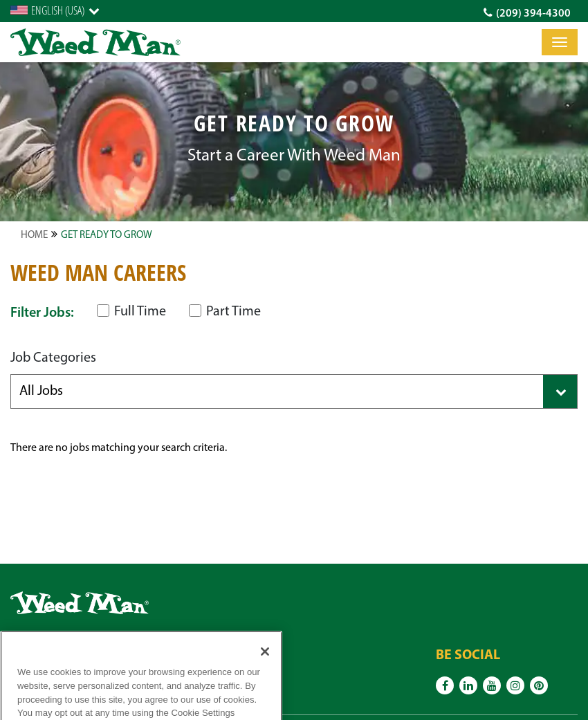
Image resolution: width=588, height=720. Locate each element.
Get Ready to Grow (107, 236)
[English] (55, 10)
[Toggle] (560, 42)
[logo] (95, 42)
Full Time (131, 312)
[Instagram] (515, 685)
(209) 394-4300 (527, 13)
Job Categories (53, 358)
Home (34, 236)
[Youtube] (492, 685)
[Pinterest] (539, 685)
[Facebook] (445, 685)
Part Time (225, 312)
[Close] (265, 665)
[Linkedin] (468, 685)
